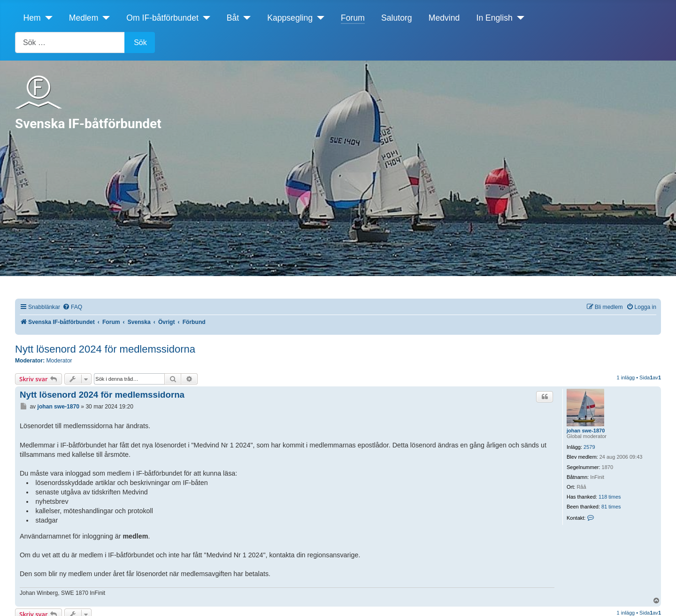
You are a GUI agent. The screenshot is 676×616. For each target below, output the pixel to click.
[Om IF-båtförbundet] (204, 18)
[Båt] (245, 18)
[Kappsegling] (319, 18)
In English (495, 18)
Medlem (84, 18)
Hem (32, 18)
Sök (140, 42)
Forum (353, 18)
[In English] (519, 18)
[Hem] (47, 18)
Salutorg (397, 18)
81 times (611, 507)
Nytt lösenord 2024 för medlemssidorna (105, 349)
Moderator (59, 361)
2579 (589, 447)
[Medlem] (104, 18)
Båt (233, 18)
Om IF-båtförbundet (162, 18)
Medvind (444, 18)
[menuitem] (72, 307)
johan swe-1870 (586, 431)
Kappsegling (290, 18)
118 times (610, 497)
